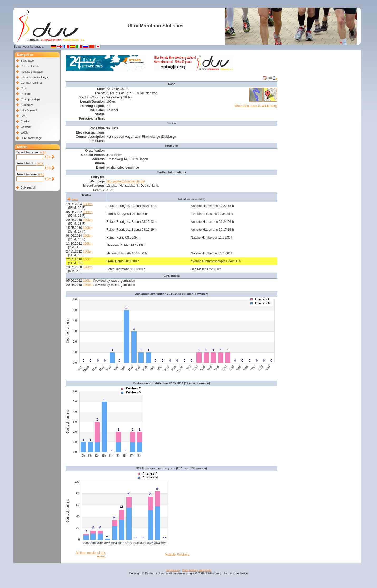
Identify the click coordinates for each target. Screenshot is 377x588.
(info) (43, 152)
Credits (25, 121)
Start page (27, 61)
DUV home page (31, 138)
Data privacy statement (197, 570)
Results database (32, 72)
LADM (25, 132)
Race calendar (30, 66)
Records (26, 94)
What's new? (29, 110)
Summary (27, 105)
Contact (25, 127)
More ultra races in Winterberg (256, 106)
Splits (75, 199)
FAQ (23, 116)
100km (88, 204)
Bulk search (28, 187)
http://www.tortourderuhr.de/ (126, 181)
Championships (30, 99)
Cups (24, 88)
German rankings (32, 83)
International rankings (34, 77)
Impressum (173, 570)
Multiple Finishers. (178, 555)
